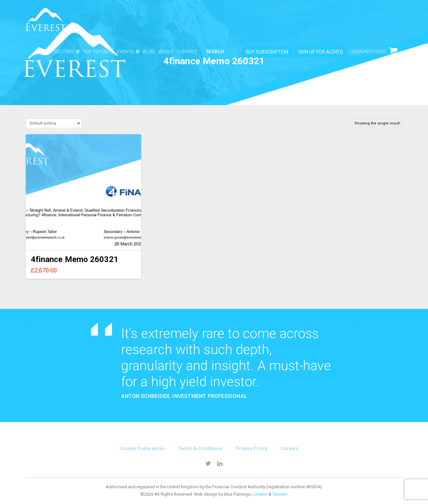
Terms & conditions (200, 448)
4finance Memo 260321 (75, 259)
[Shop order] (54, 123)
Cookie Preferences (142, 448)
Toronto (280, 494)
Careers (290, 448)
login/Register (368, 52)
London (260, 494)
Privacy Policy (252, 448)
